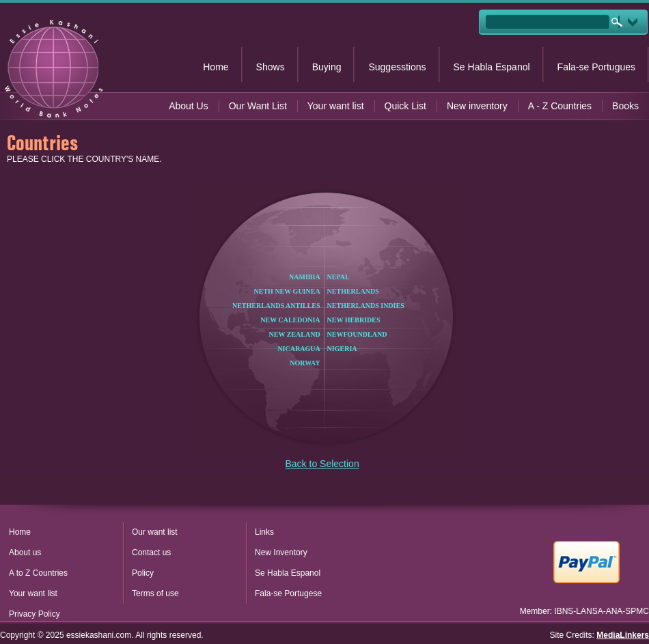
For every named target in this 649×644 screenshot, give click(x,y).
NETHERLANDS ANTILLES (276, 306)
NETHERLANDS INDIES (366, 306)
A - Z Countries (560, 106)
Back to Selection (322, 464)
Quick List (405, 106)
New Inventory (281, 552)
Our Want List (258, 106)
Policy (143, 573)
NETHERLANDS (353, 291)
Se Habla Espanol (492, 67)
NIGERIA (342, 349)
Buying (327, 67)
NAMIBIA (305, 277)
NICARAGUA (299, 349)
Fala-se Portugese (288, 593)
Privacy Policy (34, 614)
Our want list (155, 532)
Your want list (336, 106)
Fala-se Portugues (596, 67)
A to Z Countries (38, 573)
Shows (271, 67)
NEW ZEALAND (295, 334)
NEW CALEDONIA (290, 320)
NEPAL (339, 277)
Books (625, 106)
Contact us (151, 552)
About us (25, 552)
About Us (189, 106)
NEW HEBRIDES (354, 320)
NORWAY (305, 363)
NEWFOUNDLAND (357, 334)
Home (216, 67)
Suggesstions (397, 67)
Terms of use (155, 593)
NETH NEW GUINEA (287, 291)
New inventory (477, 106)
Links (264, 532)
